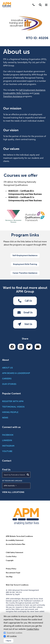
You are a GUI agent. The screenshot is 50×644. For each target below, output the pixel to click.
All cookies (12, 636)
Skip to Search (1, 1)
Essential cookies (15, 633)
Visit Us (25, 324)
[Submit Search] (28, 475)
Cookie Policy (33, 629)
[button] (40, 5)
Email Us (25, 313)
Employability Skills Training (16, 93)
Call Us (25, 301)
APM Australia (15, 485)
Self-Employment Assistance (32, 90)
